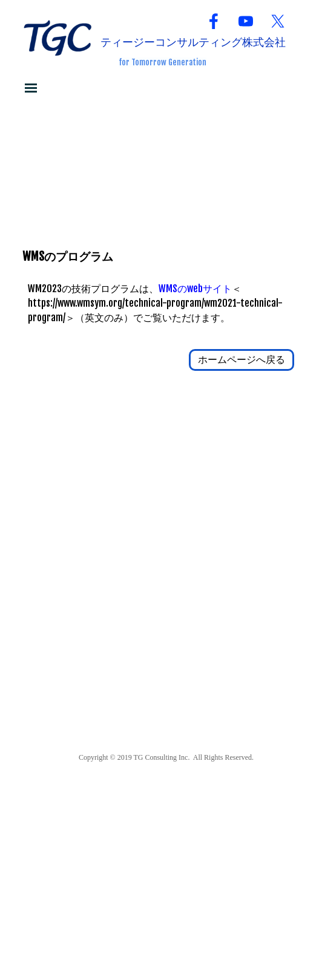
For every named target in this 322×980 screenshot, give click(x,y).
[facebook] (214, 21)
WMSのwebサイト (195, 289)
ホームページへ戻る (241, 359)
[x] (278, 21)
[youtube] (246, 21)
